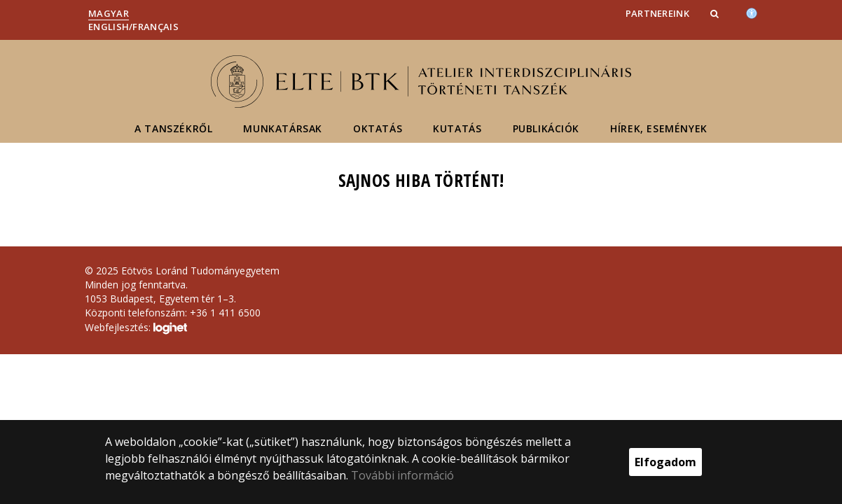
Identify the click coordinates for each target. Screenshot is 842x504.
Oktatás (378, 128)
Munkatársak (283, 128)
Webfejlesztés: (136, 328)
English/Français (133, 27)
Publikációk (546, 128)
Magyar (109, 13)
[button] (716, 13)
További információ (402, 475)
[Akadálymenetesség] (752, 12)
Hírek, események (659, 128)
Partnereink (657, 13)
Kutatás (457, 128)
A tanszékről (173, 128)
